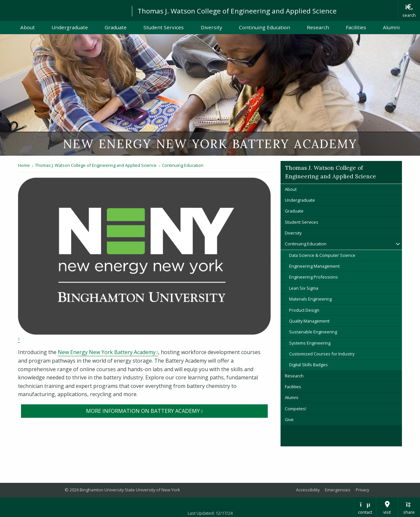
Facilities (356, 27)
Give (289, 419)
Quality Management (309, 321)
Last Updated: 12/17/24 (210, 513)
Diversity (211, 27)
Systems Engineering (310, 343)
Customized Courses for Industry (322, 354)
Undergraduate (70, 27)
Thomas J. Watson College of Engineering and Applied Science (237, 11)
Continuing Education (264, 27)
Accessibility (308, 490)
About (28, 27)
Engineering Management (314, 266)
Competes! (295, 409)
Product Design (304, 310)
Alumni (391, 27)
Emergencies (338, 490)
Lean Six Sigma (304, 288)
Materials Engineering (310, 299)
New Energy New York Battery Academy (108, 352)
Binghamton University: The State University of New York (63, 10)
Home (24, 165)
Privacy (362, 490)
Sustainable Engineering (313, 332)
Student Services (164, 27)
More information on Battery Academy (177, 411)
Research (318, 27)
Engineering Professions (314, 277)
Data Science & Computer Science (322, 255)
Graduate (116, 27)
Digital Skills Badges (308, 365)
